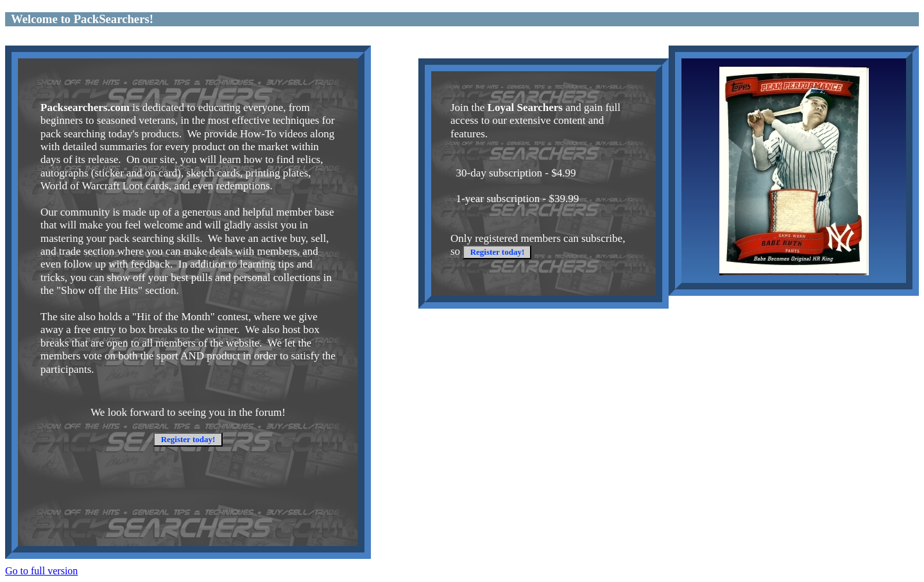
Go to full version (41, 571)
